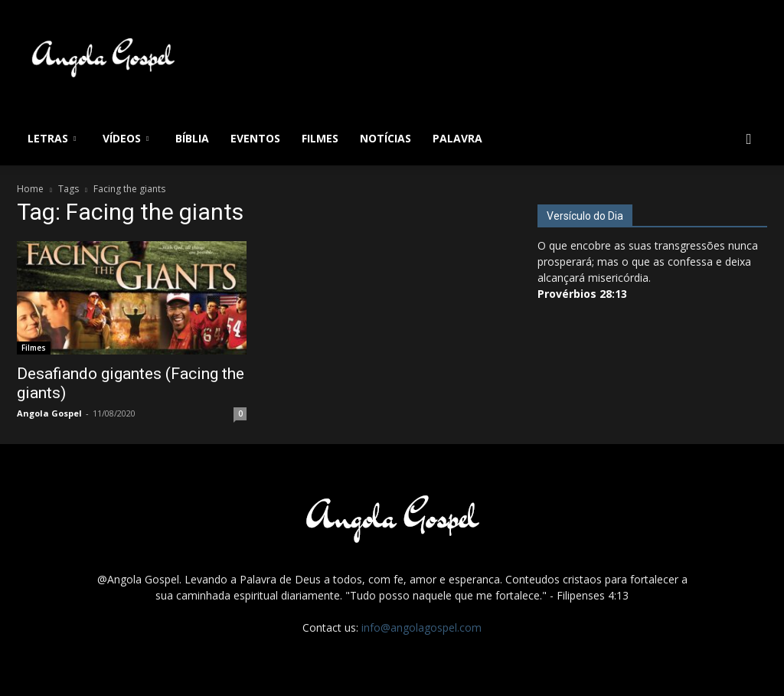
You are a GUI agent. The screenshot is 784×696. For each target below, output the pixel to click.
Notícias (385, 138)
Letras (52, 138)
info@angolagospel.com (421, 627)
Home (30, 189)
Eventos (255, 138)
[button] (749, 140)
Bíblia (192, 138)
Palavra (457, 138)
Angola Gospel (49, 413)
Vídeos (126, 138)
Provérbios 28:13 (582, 294)
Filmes (320, 138)
